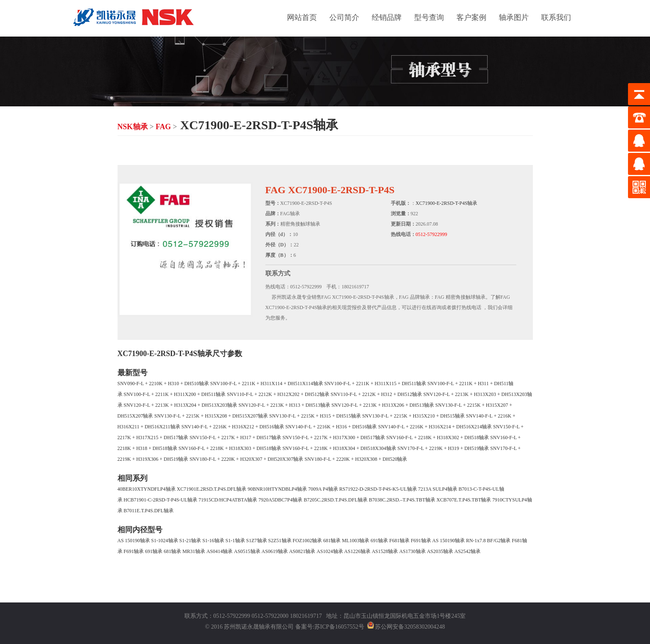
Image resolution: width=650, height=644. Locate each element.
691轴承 (379, 541)
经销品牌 (387, 17)
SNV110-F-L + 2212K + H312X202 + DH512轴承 (278, 394)
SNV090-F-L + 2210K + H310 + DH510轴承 (163, 383)
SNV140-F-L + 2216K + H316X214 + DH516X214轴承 (435, 427)
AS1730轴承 (412, 551)
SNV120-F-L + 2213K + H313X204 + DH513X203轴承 (181, 405)
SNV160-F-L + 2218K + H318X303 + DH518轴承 (230, 448)
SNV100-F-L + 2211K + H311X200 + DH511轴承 (175, 394)
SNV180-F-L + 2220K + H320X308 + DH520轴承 (356, 459)
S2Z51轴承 (280, 541)
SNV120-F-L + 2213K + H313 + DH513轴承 (284, 405)
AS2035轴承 (440, 551)
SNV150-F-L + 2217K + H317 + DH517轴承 (235, 438)
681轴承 (332, 541)
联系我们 (556, 17)
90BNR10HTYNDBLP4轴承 (277, 489)
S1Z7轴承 (257, 541)
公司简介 (344, 17)
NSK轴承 (133, 127)
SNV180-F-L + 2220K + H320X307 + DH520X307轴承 (246, 459)
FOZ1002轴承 (308, 541)
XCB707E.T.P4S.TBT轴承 (464, 500)
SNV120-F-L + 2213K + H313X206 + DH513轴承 (383, 405)
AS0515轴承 (247, 551)
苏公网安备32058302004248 (410, 627)
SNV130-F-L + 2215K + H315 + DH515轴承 (315, 416)
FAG (163, 127)
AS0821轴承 (302, 551)
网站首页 (302, 17)
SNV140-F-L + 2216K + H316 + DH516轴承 (331, 427)
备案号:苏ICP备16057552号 (330, 627)
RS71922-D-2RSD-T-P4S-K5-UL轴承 (378, 489)
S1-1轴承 (235, 541)
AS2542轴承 (467, 551)
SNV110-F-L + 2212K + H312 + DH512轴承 (376, 394)
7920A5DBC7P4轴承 (280, 500)
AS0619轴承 (275, 551)
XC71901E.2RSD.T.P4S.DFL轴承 (212, 489)
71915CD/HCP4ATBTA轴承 (228, 500)
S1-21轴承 (190, 541)
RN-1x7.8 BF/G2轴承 (488, 541)
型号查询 (429, 17)
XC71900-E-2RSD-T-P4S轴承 (447, 203)
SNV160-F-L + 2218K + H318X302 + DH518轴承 (438, 438)
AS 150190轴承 (134, 541)
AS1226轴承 (357, 551)
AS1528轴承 (385, 551)
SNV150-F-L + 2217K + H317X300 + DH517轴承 (334, 438)
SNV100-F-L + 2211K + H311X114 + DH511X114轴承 (267, 383)
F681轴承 (399, 541)
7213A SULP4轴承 (438, 489)
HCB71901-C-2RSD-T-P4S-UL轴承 (161, 500)
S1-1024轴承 (165, 541)
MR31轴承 (194, 551)
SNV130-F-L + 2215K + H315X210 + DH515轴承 (413, 416)
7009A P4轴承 (323, 489)
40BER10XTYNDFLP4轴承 (147, 489)
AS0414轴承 (220, 551)
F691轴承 (421, 541)
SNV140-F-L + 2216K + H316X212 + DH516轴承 (233, 427)
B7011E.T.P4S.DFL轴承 (149, 511)
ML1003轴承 (356, 541)
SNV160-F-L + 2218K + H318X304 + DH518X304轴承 (339, 448)
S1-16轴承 (213, 541)
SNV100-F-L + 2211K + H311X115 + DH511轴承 (375, 383)
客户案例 (471, 17)
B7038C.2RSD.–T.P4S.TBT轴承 (402, 500)
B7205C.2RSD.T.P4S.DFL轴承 (336, 500)
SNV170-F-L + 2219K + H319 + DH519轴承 (443, 448)
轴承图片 (514, 17)
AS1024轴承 (330, 551)
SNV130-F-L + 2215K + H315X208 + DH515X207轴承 (211, 416)
